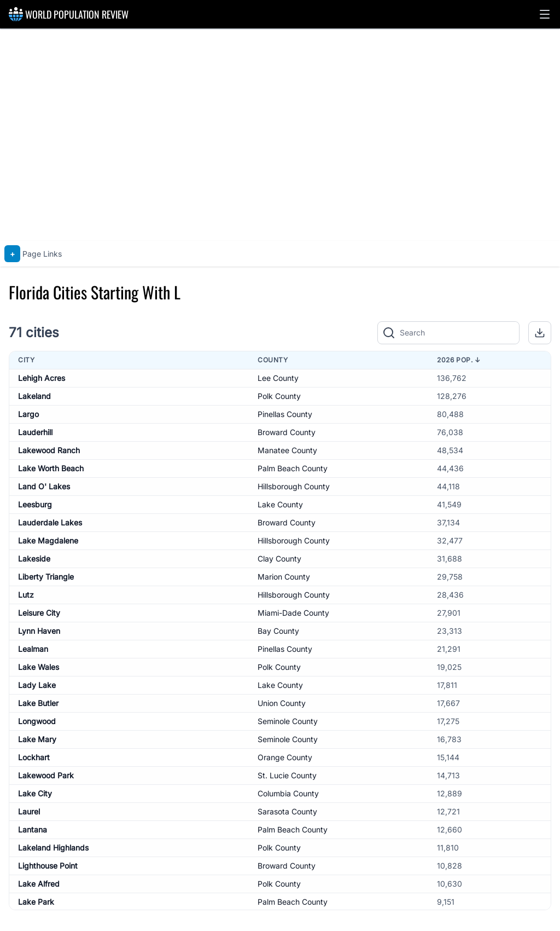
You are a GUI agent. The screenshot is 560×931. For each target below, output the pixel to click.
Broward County (287, 432)
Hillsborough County (294, 486)
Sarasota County (287, 811)
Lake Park (36, 902)
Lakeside (34, 559)
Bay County (278, 631)
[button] (545, 14)
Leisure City (39, 613)
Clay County (279, 559)
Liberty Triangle (46, 577)
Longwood (37, 721)
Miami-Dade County (293, 613)
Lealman (33, 649)
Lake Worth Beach (51, 468)
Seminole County (288, 721)
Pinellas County (285, 414)
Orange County (285, 757)
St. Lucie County (287, 775)
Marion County (284, 577)
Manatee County (287, 450)
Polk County (279, 396)
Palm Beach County (293, 468)
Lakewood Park (46, 775)
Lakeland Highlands (53, 848)
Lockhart (34, 757)
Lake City (35, 793)
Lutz (26, 595)
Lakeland (34, 396)
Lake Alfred (39, 884)
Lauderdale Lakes (50, 522)
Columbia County (288, 793)
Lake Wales (39, 667)
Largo (28, 414)
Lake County (280, 504)
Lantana (33, 829)
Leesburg (35, 504)
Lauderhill (35, 432)
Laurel (29, 811)
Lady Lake (37, 685)
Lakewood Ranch (49, 450)
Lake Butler (38, 703)
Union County (282, 703)
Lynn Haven (39, 631)
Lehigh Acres (42, 378)
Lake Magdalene (48, 540)
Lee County (278, 378)
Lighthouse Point (48, 866)
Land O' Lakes (44, 486)
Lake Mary (37, 739)
